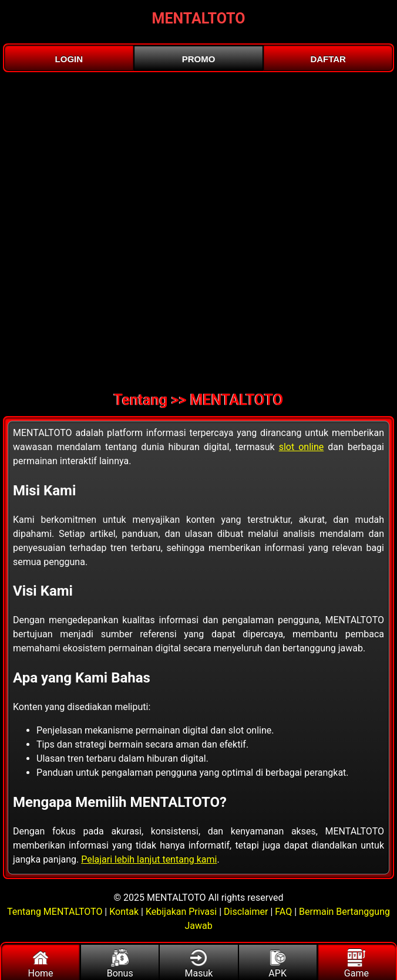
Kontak (124, 912)
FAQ (283, 912)
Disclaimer (246, 912)
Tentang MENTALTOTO (56, 912)
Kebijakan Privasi (181, 912)
